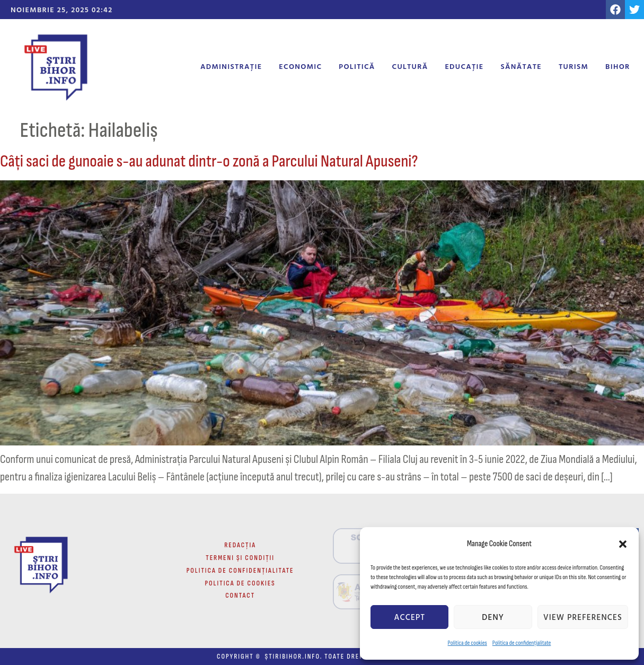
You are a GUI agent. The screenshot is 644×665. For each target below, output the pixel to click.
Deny (493, 617)
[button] (623, 544)
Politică (357, 66)
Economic (300, 66)
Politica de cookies (467, 643)
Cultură (410, 66)
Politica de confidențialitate (522, 643)
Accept (409, 617)
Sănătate (521, 66)
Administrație (231, 66)
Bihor (617, 66)
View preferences (583, 617)
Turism (574, 66)
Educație (464, 66)
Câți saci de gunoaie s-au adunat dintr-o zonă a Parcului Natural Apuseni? (209, 161)
